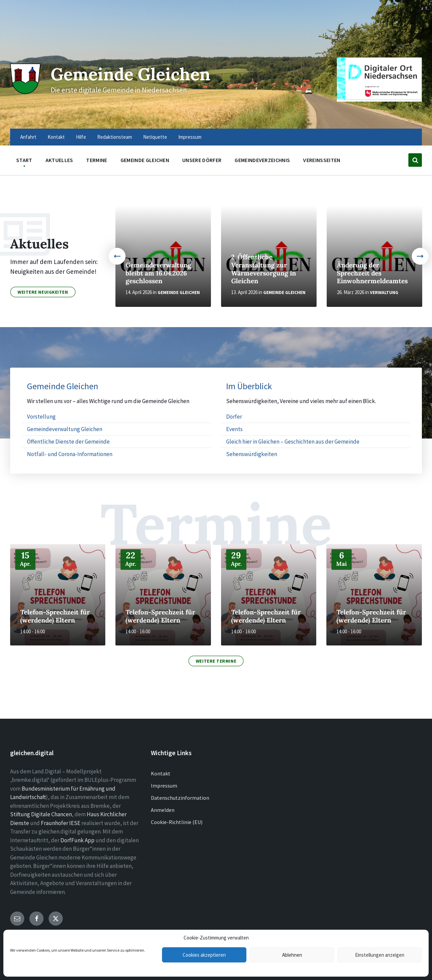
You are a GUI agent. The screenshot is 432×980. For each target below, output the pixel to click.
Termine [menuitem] (97, 160)
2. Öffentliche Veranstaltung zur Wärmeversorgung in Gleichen (264, 269)
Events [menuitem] (234, 429)
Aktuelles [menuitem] (59, 160)
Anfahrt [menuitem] (28, 137)
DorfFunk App (77, 840)
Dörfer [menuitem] (234, 417)
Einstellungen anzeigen (380, 955)
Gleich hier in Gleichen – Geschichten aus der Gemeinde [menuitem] (293, 442)
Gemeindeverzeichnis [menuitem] (262, 160)
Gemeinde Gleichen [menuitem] (145, 160)
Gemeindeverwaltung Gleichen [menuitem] (65, 429)
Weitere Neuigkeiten (43, 292)
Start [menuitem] (24, 160)
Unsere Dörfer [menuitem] (202, 160)
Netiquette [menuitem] (155, 137)
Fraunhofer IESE (61, 823)
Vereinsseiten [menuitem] (322, 160)
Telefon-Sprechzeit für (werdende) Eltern (55, 616)
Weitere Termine (216, 661)
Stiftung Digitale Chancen (41, 814)
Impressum (164, 786)
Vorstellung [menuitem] (41, 417)
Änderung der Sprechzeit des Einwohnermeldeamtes (372, 273)
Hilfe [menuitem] (81, 137)
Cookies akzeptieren (204, 955)
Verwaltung (384, 293)
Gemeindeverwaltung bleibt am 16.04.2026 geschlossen (158, 273)
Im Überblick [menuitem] (249, 386)
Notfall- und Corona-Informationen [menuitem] (70, 454)
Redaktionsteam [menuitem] (115, 137)
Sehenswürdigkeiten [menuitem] (252, 454)
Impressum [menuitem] (190, 137)
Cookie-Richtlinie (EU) (177, 822)
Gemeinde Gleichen (131, 74)
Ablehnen (292, 955)
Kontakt (161, 773)
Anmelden (163, 810)
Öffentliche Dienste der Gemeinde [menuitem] (68, 442)
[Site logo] (25, 92)
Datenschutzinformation (180, 798)
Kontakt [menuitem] (56, 137)
